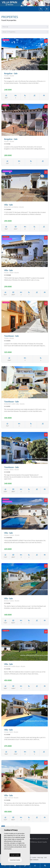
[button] (25, 27)
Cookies (34, 857)
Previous (4, 54)
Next (46, 54)
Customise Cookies (15, 860)
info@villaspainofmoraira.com (39, 839)
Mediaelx (36, 860)
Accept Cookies (15, 855)
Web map (40, 857)
